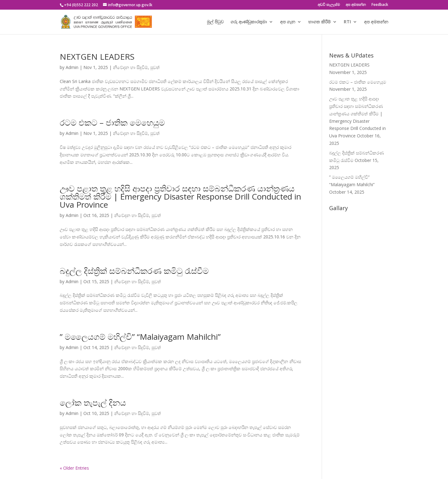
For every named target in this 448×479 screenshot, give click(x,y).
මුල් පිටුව (215, 22)
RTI (347, 22)
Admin (72, 67)
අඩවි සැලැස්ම (329, 5)
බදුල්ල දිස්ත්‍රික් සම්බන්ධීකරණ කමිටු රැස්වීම (134, 271)
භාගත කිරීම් (320, 22)
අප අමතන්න (356, 5)
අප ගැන (288, 22)
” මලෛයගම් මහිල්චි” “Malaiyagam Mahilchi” (140, 337)
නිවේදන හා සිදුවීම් (130, 67)
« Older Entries (74, 468)
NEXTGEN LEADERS (97, 57)
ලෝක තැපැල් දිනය (93, 403)
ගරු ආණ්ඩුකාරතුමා (249, 22)
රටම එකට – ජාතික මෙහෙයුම (112, 122)
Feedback (380, 5)
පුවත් (155, 67)
